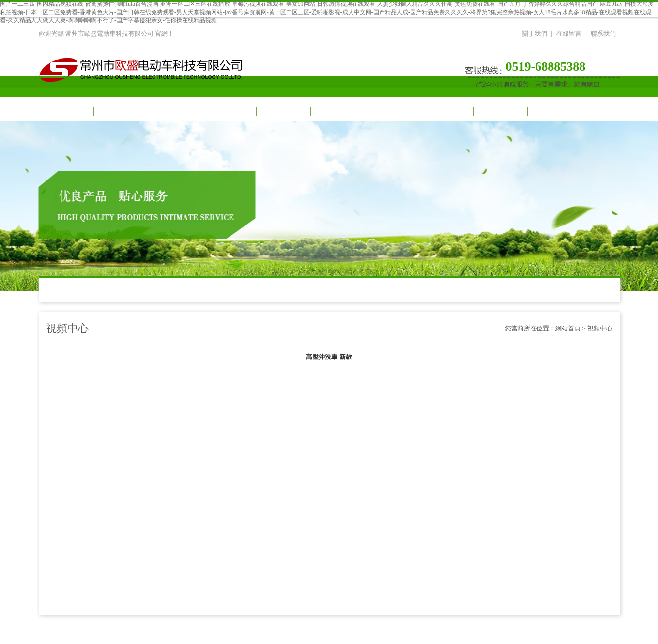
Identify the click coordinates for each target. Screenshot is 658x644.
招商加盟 (445, 111)
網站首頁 (66, 111)
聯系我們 (603, 34)
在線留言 (569, 34)
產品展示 (283, 111)
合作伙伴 (391, 111)
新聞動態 (229, 111)
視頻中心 (174, 111)
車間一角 (337, 111)
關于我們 (535, 34)
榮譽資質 (500, 111)
